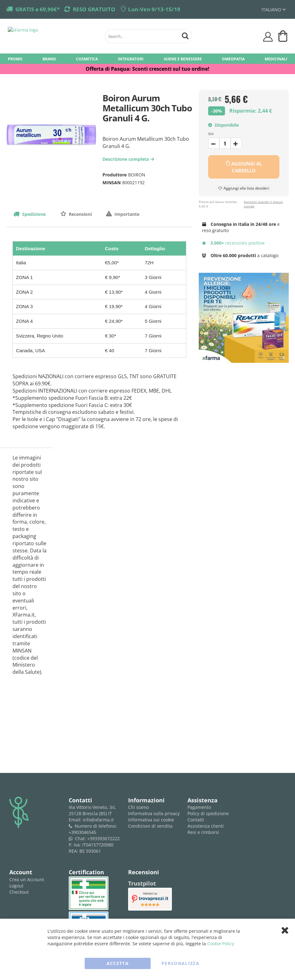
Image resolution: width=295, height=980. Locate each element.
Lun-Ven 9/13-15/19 (154, 9)
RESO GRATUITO (94, 9)
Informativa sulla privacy (154, 813)
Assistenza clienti (206, 826)
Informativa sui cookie (151, 820)
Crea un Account (27, 879)
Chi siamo (138, 807)
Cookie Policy (221, 944)
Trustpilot (142, 883)
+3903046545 (82, 832)
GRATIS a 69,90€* (37, 9)
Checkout (19, 892)
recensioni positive (233, 243)
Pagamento (199, 807)
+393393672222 (103, 838)
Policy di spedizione (208, 813)
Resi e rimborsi (203, 832)
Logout (16, 886)
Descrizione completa (129, 159)
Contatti (196, 820)
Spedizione (33, 214)
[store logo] (53, 36)
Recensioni (80, 214)
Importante (126, 214)
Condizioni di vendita (150, 826)
